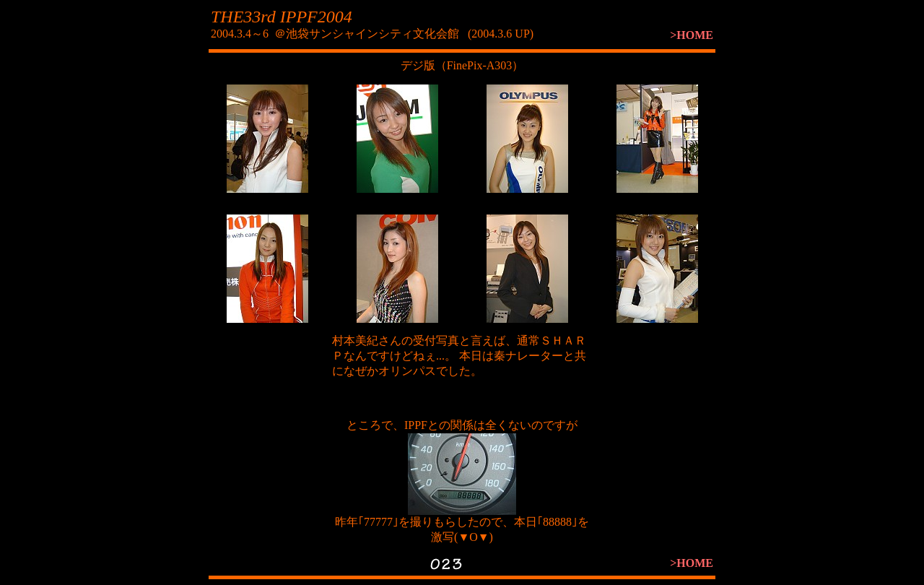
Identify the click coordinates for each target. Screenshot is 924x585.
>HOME (692, 35)
